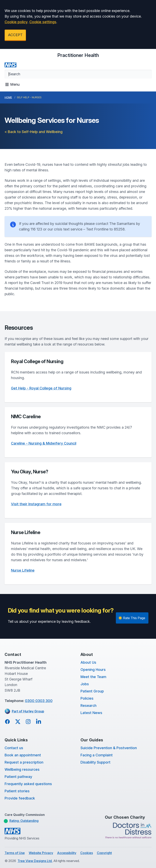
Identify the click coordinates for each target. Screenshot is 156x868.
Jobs (85, 684)
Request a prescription (24, 762)
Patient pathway (18, 777)
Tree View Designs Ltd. (35, 861)
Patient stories (17, 791)
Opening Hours (93, 670)
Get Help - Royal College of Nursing (41, 388)
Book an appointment (23, 755)
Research (88, 706)
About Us (88, 662)
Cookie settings (43, 22)
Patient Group (92, 691)
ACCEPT (15, 35)
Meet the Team (93, 677)
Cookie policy (16, 22)
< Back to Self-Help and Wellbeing (34, 132)
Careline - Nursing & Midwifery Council (44, 443)
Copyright (104, 853)
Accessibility (67, 853)
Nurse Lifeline (23, 570)
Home (8, 97)
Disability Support (95, 762)
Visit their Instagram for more (36, 504)
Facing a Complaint (97, 755)
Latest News (91, 713)
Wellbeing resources (22, 769)
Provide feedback (20, 798)
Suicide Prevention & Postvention (109, 748)
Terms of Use (15, 853)
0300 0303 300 (39, 701)
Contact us (14, 748)
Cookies (87, 853)
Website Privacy (41, 853)
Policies (87, 698)
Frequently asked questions (28, 784)
